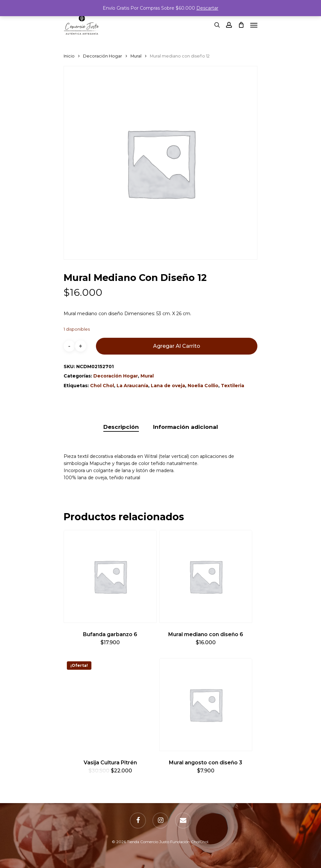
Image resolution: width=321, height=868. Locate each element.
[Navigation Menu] (254, 25)
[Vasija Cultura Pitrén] (110, 705)
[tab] (121, 427)
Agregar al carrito (177, 346)
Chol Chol (102, 386)
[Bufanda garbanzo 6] (110, 576)
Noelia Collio (203, 386)
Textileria (233, 386)
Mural (136, 56)
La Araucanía (132, 386)
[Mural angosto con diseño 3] (206, 705)
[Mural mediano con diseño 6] (206, 576)
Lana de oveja (168, 386)
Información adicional (186, 427)
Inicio (69, 56)
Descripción (121, 427)
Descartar (207, 8)
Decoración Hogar (103, 56)
